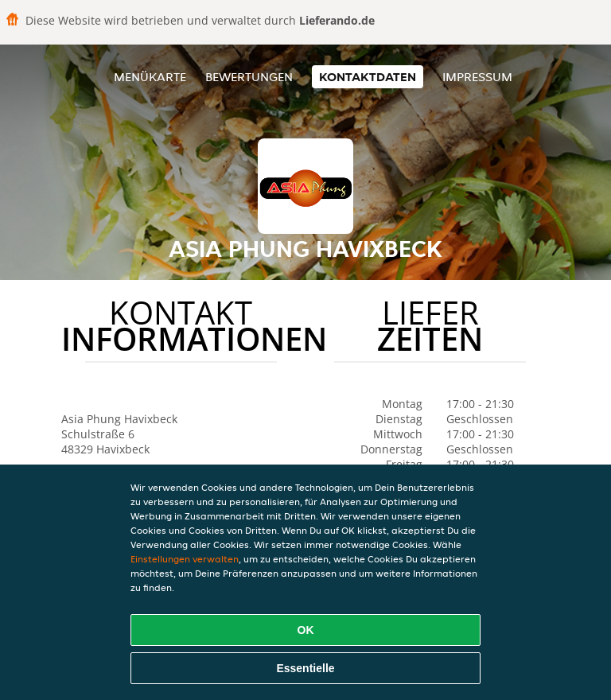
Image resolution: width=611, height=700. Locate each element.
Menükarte (150, 77)
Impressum (477, 77)
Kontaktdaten (368, 77)
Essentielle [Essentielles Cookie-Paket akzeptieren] (305, 668)
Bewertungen (249, 77)
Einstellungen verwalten (185, 559)
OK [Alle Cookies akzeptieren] (306, 630)
